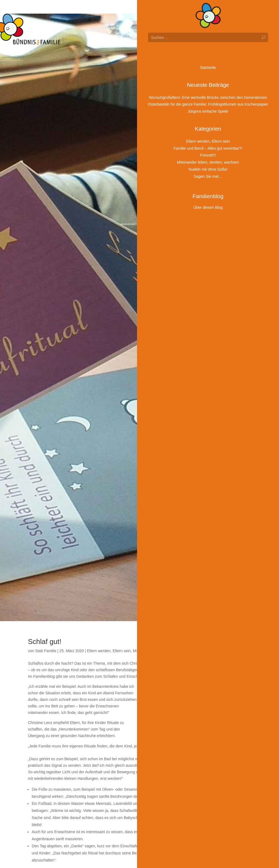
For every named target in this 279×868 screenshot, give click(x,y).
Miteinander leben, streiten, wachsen (164, 651)
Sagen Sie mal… (211, 651)
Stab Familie (46, 651)
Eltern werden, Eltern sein (109, 651)
